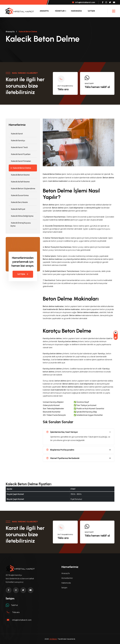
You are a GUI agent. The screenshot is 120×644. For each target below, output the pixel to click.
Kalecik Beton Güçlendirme (22, 189)
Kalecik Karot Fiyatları (20, 154)
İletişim (64, 588)
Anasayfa (44, 11)
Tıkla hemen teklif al (97, 87)
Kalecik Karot (16, 134)
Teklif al (14, 605)
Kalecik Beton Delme (21, 168)
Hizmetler (60, 11)
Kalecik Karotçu (17, 140)
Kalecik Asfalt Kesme (19, 182)
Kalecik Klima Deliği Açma (21, 216)
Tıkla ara (63, 89)
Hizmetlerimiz (67, 578)
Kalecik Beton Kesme (19, 175)
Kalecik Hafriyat (17, 209)
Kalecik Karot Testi (18, 147)
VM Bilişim (53, 639)
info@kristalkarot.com (84, 2)
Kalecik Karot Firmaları (20, 161)
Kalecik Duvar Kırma (19, 195)
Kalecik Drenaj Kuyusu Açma (20, 224)
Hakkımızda (76, 11)
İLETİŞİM (91, 11)
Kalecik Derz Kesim (18, 202)
